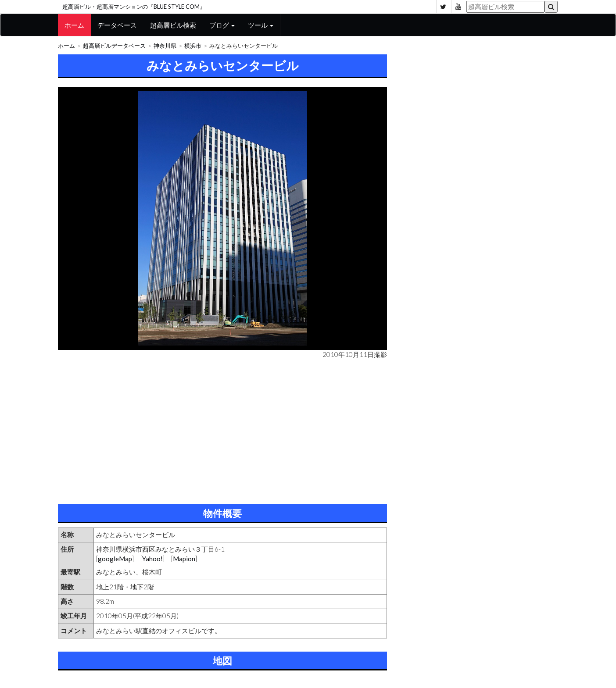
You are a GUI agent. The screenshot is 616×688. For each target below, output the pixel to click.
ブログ (222, 25)
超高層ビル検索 (173, 25)
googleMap (115, 559)
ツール (261, 25)
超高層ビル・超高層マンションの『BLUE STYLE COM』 (134, 7)
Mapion (184, 559)
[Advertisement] (222, 430)
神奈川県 (165, 46)
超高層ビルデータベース (114, 46)
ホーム (74, 25)
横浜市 (193, 46)
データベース (117, 25)
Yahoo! (152, 559)
